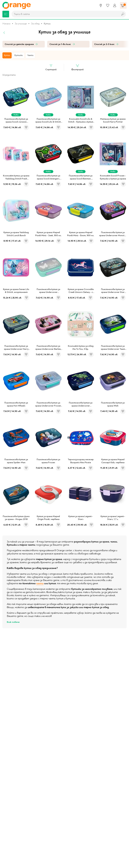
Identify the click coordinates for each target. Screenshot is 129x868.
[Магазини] (101, 5)
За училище (21, 24)
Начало (6, 24)
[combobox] (65, 14)
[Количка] (123, 5)
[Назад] (4, 33)
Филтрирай (77, 67)
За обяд (35, 24)
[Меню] (6, 14)
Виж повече (13, 622)
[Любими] (108, 5)
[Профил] (115, 5)
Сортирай (51, 67)
